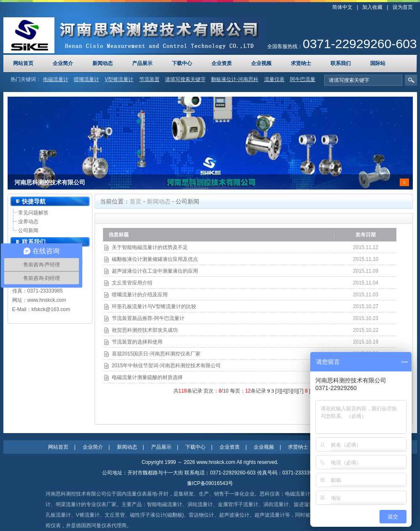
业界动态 (28, 222)
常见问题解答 (33, 213)
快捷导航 (34, 201)
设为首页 (403, 7)
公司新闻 (28, 230)
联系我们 (34, 242)
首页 (135, 201)
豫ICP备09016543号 (210, 483)
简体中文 (342, 7)
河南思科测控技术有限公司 (50, 183)
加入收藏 (372, 7)
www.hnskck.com (47, 300)
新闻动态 (159, 201)
